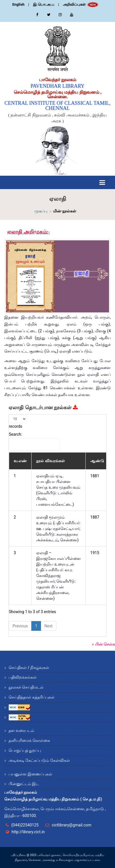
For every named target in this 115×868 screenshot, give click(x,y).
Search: (34, 441)
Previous (20, 626)
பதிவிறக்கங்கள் (23, 677)
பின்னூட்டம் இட (24, 784)
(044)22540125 (25, 825)
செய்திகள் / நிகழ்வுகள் (29, 668)
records (18, 422)
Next (49, 626)
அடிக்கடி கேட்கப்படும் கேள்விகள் (39, 760)
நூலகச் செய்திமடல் (26, 687)
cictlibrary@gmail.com (72, 825)
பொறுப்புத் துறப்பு (25, 750)
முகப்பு (41, 211)
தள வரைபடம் (21, 730)
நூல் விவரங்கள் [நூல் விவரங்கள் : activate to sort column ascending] (50, 461)
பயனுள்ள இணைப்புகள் (30, 774)
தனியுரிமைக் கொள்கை (29, 740)
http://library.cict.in (28, 832)
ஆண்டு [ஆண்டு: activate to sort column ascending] (97, 461)
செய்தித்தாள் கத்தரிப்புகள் (32, 697)
